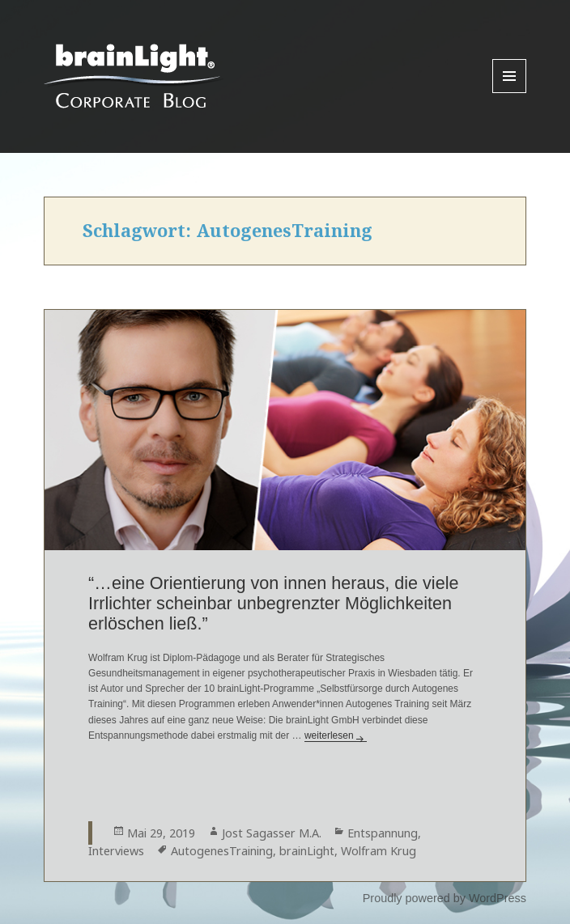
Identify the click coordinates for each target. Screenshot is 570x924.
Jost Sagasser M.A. (272, 833)
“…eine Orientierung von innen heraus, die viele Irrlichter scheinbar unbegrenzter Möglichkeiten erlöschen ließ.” (273, 603)
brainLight (307, 851)
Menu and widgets (510, 93)
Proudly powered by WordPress (445, 898)
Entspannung (383, 833)
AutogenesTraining (222, 851)
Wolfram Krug (379, 851)
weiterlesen (336, 735)
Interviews (116, 851)
